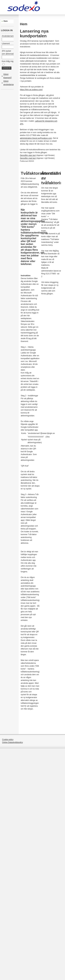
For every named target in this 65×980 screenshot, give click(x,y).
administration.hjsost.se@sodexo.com (36, 138)
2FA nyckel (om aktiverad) (9, 54)
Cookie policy (8, 740)
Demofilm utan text (28, 155)
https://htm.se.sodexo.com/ (31, 90)
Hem (6, 21)
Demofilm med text (28, 158)
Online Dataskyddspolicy (12, 742)
